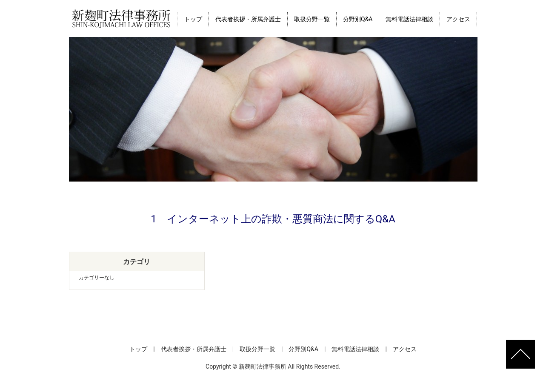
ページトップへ (520, 354)
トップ (193, 19)
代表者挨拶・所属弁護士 (248, 19)
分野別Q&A (358, 19)
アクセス (458, 19)
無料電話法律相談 (409, 19)
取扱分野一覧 (312, 19)
